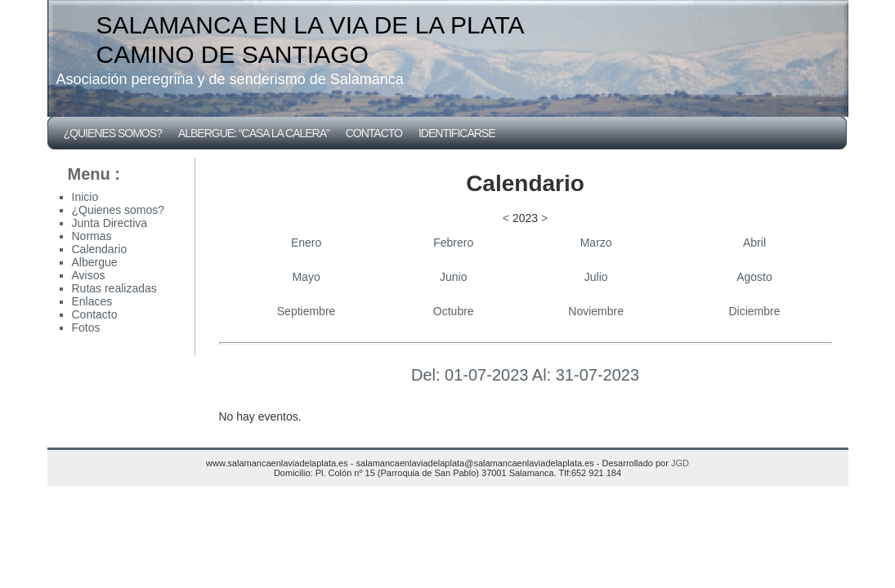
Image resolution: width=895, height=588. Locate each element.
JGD (680, 463)
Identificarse (457, 133)
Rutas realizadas (114, 288)
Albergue (95, 262)
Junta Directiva (110, 223)
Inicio (85, 197)
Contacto (374, 133)
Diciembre (755, 311)
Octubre (454, 311)
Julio (596, 277)
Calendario (100, 249)
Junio (453, 277)
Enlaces (92, 301)
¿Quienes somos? (113, 133)
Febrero (453, 243)
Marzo (596, 243)
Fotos (86, 327)
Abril (754, 243)
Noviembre (596, 311)
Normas (92, 236)
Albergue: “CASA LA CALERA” (254, 133)
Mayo (306, 277)
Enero (306, 243)
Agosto (754, 277)
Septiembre (307, 311)
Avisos (89, 275)
